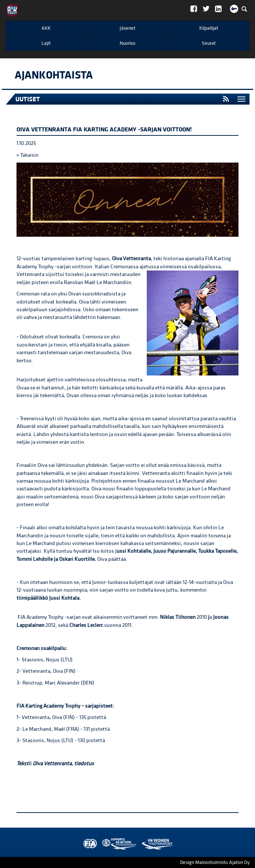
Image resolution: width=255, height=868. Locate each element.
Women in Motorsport (117, 844)
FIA (88, 844)
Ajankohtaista (54, 75)
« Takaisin (28, 155)
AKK (46, 28)
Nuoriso (127, 43)
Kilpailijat (209, 28)
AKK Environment (103, 844)
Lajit (46, 43)
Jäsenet (127, 28)
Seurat (209, 43)
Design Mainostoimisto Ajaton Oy (215, 862)
